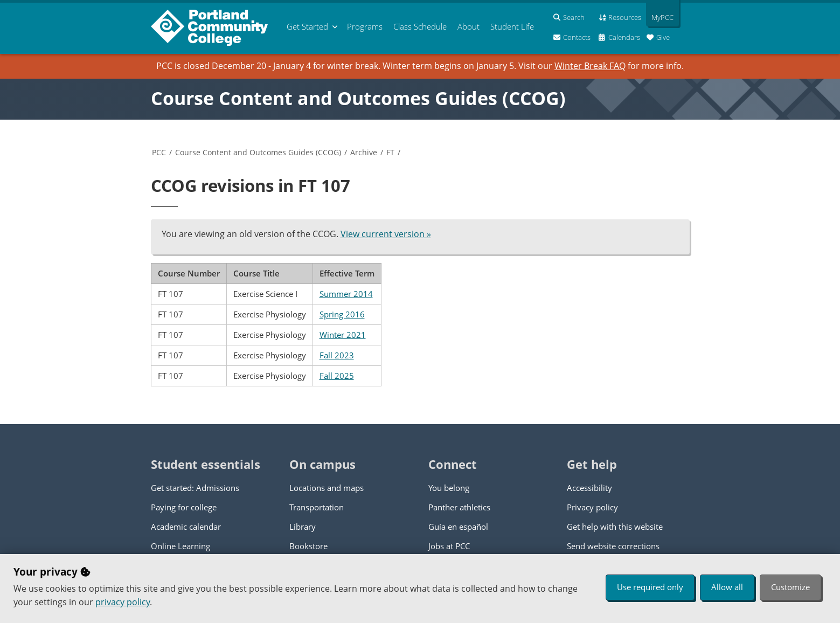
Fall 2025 (337, 376)
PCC (159, 152)
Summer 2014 (346, 294)
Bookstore (308, 546)
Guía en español (458, 527)
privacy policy (123, 602)
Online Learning (181, 546)
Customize (790, 587)
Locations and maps (327, 488)
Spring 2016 (342, 314)
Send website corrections (613, 546)
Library (303, 527)
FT (390, 152)
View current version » (386, 234)
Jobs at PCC (449, 546)
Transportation (317, 507)
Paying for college (184, 507)
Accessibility (589, 488)
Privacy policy (592, 507)
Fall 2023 (337, 355)
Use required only (650, 587)
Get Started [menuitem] (307, 26)
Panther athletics (459, 507)
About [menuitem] (468, 26)
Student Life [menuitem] (512, 26)
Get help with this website (615, 527)
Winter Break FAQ (590, 66)
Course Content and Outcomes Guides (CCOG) (358, 98)
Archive (364, 152)
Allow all (727, 587)
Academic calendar (186, 527)
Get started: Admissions (195, 488)
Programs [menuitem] (365, 26)
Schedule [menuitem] (420, 26)
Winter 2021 (343, 335)
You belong (449, 488)
